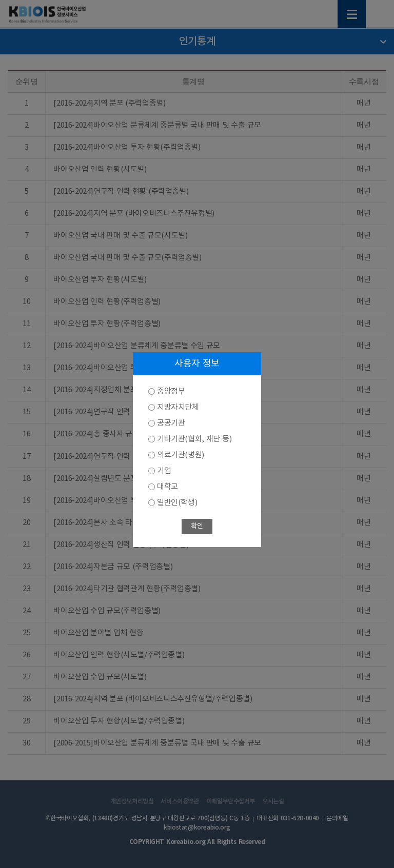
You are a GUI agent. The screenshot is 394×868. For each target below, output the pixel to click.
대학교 (168, 487)
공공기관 (171, 423)
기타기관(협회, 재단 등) (194, 439)
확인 (197, 526)
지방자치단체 (178, 407)
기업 (164, 471)
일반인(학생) (177, 503)
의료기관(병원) (181, 455)
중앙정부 (171, 391)
